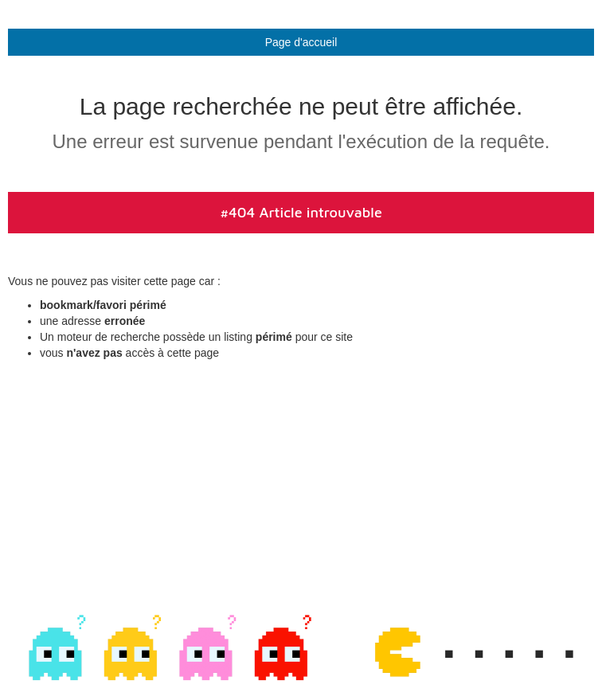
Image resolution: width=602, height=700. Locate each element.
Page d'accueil (301, 42)
